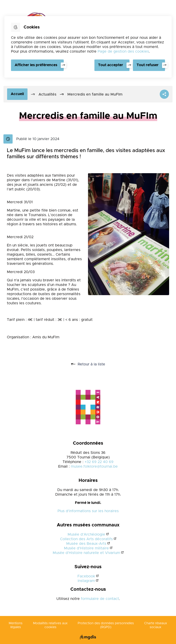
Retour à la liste (93, 364)
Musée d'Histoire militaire (86, 548)
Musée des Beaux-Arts (86, 544)
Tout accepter (110, 65)
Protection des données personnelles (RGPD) (106, 625)
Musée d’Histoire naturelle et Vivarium (86, 553)
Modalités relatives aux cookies (50, 625)
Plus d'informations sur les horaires (88, 511)
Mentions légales (16, 625)
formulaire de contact (100, 599)
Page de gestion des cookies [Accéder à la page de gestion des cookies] (123, 51)
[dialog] (88, 47)
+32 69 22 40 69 (99, 462)
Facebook (86, 576)
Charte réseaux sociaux (156, 625)
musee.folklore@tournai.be (94, 466)
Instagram (86, 581)
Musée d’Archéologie (86, 534)
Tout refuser (148, 65)
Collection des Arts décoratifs (86, 539)
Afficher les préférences (36, 65)
